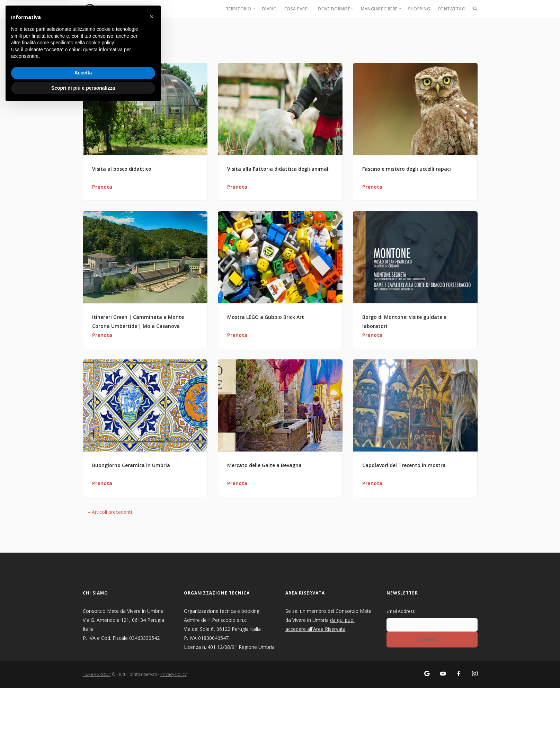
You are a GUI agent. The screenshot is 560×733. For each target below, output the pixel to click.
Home (90, 31)
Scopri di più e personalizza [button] (83, 714)
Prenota (102, 187)
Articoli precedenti (110, 512)
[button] (152, 643)
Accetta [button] (83, 699)
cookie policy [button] (100, 669)
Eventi (108, 31)
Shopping (419, 9)
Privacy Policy (174, 674)
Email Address (401, 611)
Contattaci (452, 9)
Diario (270, 9)
